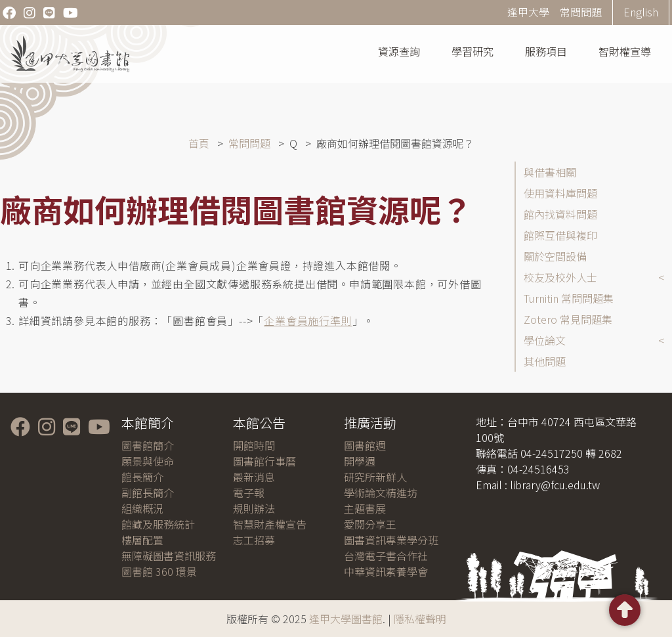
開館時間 (254, 445)
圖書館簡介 (148, 445)
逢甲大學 (528, 12)
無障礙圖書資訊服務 (169, 556)
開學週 (360, 461)
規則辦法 (254, 508)
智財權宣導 (625, 51)
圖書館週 (365, 445)
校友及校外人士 (560, 277)
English (641, 12)
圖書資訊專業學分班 (391, 540)
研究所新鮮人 (375, 477)
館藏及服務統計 (158, 524)
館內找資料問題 (560, 214)
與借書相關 (550, 172)
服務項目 (546, 51)
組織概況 (142, 508)
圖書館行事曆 (264, 461)
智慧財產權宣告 (270, 524)
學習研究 (472, 51)
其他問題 (545, 361)
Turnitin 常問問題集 (569, 298)
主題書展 (365, 508)
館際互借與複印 (560, 235)
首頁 (199, 143)
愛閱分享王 (370, 524)
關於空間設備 (555, 256)
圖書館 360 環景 (159, 571)
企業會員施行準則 (308, 320)
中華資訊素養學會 (386, 571)
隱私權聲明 (420, 619)
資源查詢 (399, 51)
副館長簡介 (148, 493)
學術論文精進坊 (381, 493)
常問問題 (581, 12)
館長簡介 (142, 477)
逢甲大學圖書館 (346, 619)
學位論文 (545, 340)
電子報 (249, 493)
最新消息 (254, 477)
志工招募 (254, 540)
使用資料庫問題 (560, 193)
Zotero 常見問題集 (568, 319)
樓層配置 (142, 540)
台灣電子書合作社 (386, 556)
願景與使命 (148, 461)
